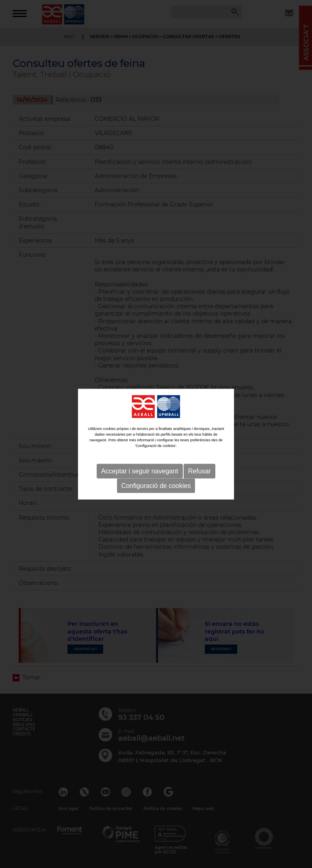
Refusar (199, 473)
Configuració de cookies (156, 488)
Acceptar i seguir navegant (140, 473)
